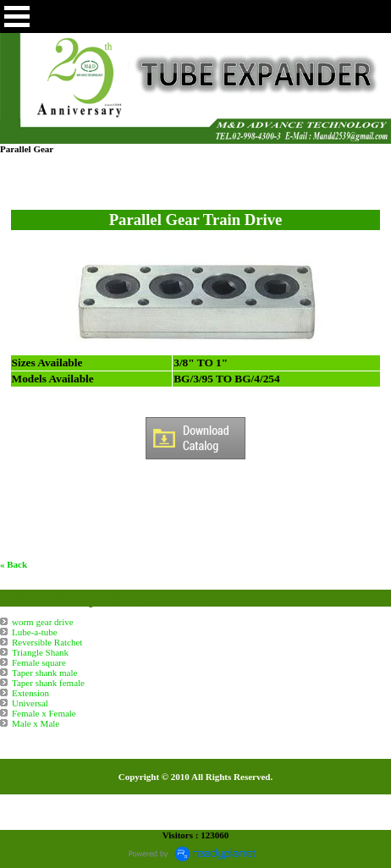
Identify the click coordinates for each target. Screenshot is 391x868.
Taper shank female (48, 683)
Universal (30, 703)
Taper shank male (44, 673)
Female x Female (44, 713)
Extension (30, 693)
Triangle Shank (40, 652)
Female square (39, 662)
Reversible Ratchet (47, 642)
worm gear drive (43, 622)
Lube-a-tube (35, 632)
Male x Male (36, 723)
